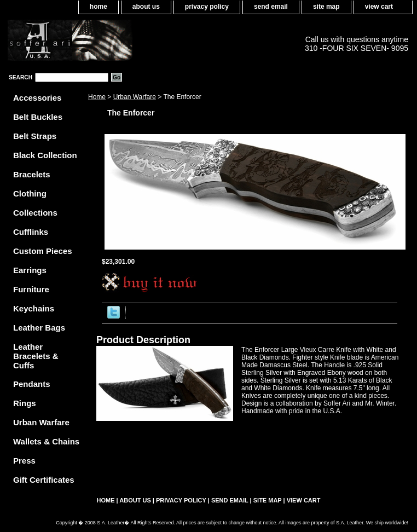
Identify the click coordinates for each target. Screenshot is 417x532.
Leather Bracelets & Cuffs (36, 356)
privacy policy (207, 7)
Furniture (31, 289)
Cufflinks (31, 232)
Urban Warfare (135, 97)
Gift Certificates (44, 480)
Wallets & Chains (46, 441)
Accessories (37, 98)
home (99, 7)
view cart (379, 7)
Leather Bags (39, 328)
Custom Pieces (43, 251)
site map (326, 7)
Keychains (34, 308)
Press (24, 461)
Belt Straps (35, 136)
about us (146, 7)
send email (271, 7)
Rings (25, 403)
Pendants (32, 384)
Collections (35, 213)
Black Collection (45, 155)
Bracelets (32, 174)
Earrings (30, 270)
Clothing (30, 193)
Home (97, 97)
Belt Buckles (38, 117)
